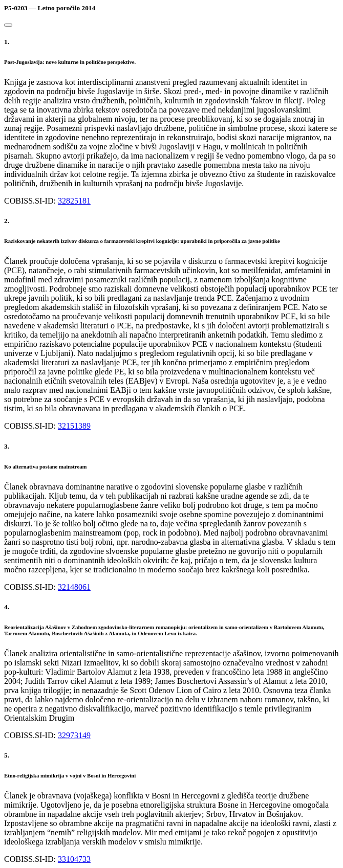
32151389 (74, 426)
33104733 (74, 859)
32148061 (74, 587)
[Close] (8, 25)
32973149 (74, 735)
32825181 (74, 201)
